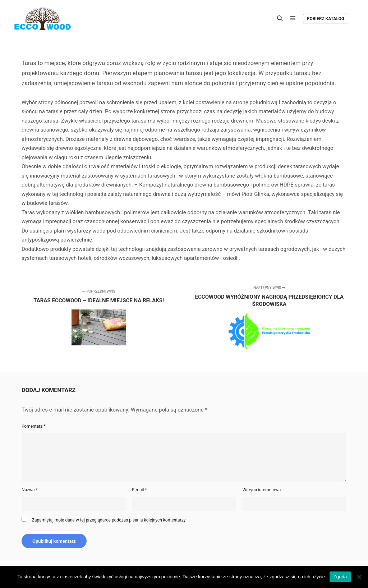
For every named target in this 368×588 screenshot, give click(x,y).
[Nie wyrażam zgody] (359, 577)
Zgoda (340, 577)
